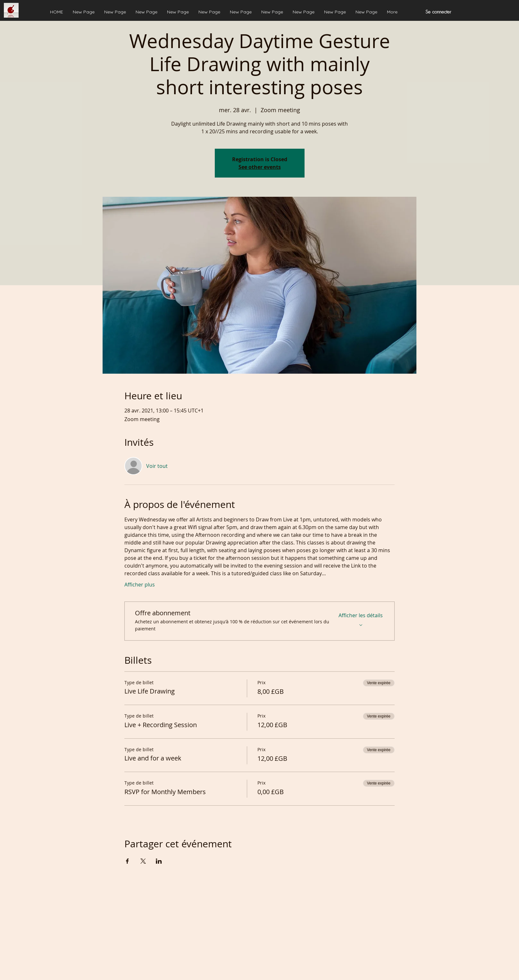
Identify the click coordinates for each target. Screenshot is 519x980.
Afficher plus (140, 585)
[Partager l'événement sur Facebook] (127, 861)
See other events (260, 167)
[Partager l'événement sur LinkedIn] (159, 861)
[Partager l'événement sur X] (143, 861)
